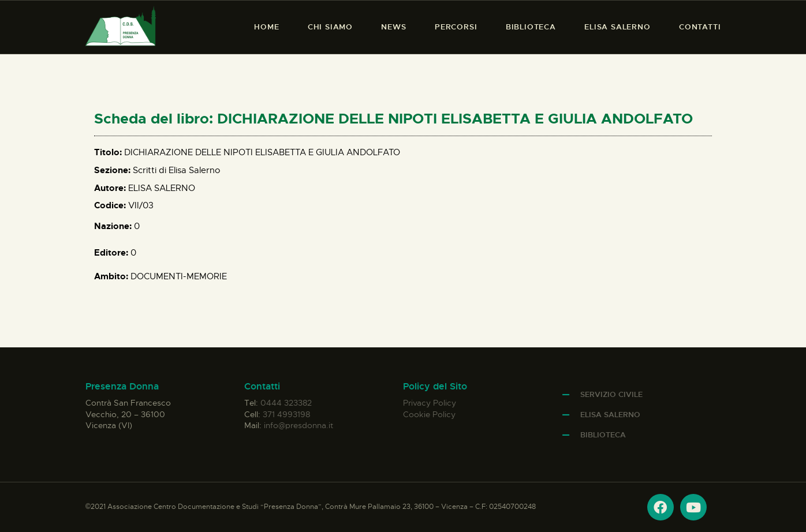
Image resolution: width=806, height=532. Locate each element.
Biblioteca (603, 435)
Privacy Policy (430, 403)
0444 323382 (286, 403)
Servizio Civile (611, 394)
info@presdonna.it (298, 425)
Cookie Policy (429, 414)
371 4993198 (286, 414)
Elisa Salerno (610, 415)
